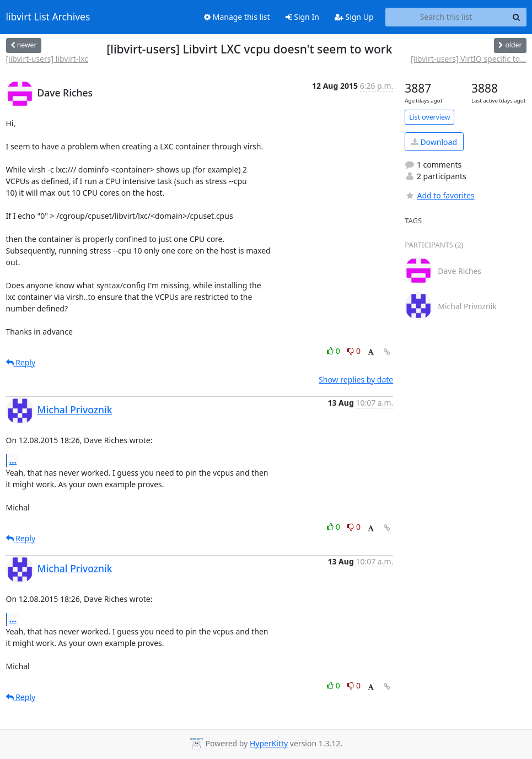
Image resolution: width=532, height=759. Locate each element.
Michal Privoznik (75, 410)
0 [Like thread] (334, 351)
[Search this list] (446, 17)
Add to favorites (439, 195)
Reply (21, 362)
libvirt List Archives (48, 17)
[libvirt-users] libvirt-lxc (47, 59)
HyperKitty (269, 743)
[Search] (517, 17)
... (13, 460)
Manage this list (237, 17)
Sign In (302, 17)
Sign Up (354, 17)
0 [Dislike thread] (354, 351)
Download (434, 142)
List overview (429, 117)
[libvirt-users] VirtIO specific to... (469, 59)
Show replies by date (356, 379)
